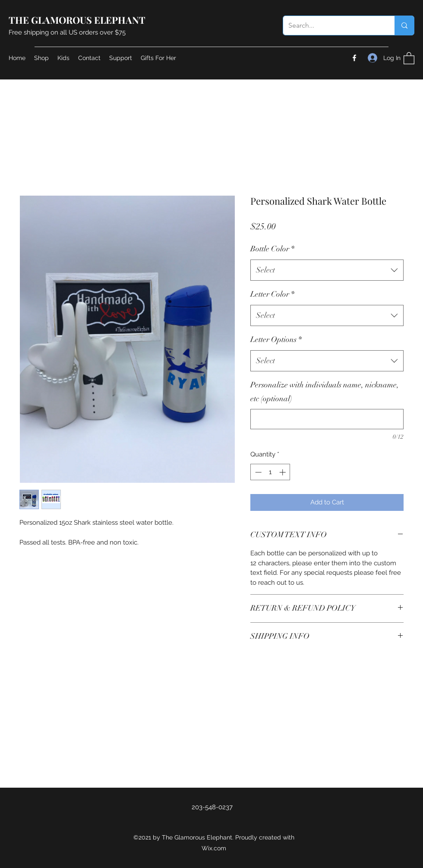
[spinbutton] (270, 472)
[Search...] (332, 25)
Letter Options (276, 339)
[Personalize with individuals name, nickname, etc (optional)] (327, 419)
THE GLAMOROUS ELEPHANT (77, 20)
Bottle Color (272, 249)
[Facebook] (354, 58)
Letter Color (272, 294)
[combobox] (327, 270)
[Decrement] (257, 472)
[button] (409, 58)
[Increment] (283, 472)
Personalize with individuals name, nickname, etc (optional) (325, 392)
